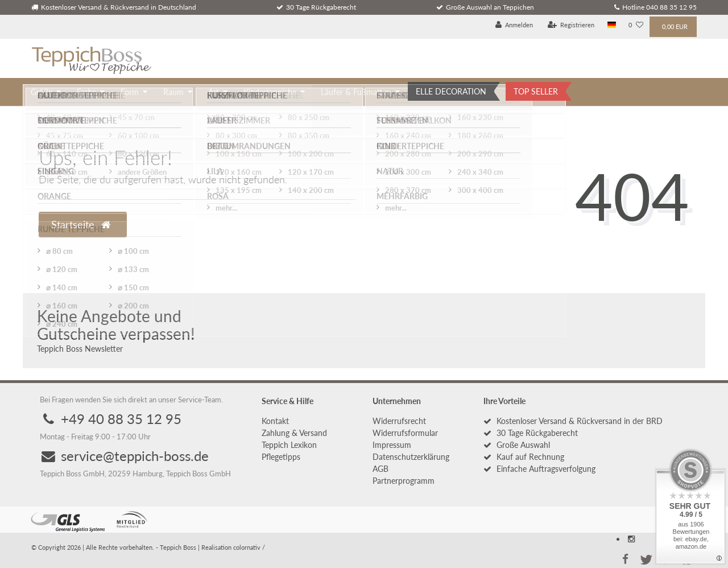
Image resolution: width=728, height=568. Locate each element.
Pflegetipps (281, 457)
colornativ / (249, 547)
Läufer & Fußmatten (356, 92)
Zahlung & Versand (294, 433)
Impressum (392, 445)
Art (214, 92)
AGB (380, 469)
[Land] (612, 25)
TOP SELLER (536, 91)
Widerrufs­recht (399, 421)
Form (130, 92)
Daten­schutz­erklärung (411, 457)
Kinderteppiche (270, 92)
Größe (42, 92)
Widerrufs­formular (405, 433)
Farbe (86, 92)
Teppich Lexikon (289, 445)
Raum (173, 92)
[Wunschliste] (636, 25)
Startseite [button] (81, 225)
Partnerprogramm (404, 481)
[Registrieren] (571, 25)
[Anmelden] (514, 25)
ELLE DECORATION (451, 91)
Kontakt (275, 421)
